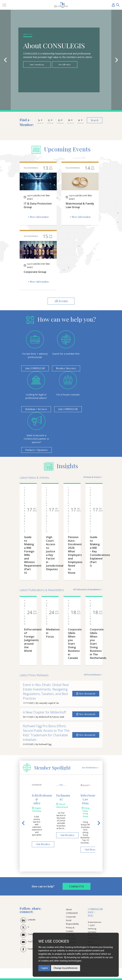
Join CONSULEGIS (35, 368)
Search (95, 120)
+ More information (38, 217)
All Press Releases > (93, 675)
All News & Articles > (93, 477)
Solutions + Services (36, 409)
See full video (65, 64)
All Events (61, 301)
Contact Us (77, 886)
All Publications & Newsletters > (88, 590)
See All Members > (90, 768)
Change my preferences (66, 968)
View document (86, 694)
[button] (40, 120)
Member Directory (66, 368)
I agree (44, 968)
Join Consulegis (37, 64)
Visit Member (43, 844)
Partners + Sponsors (36, 450)
